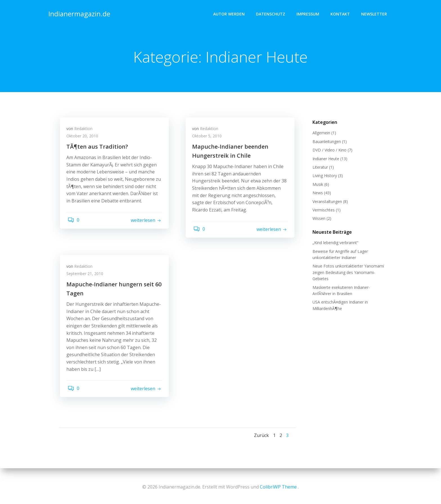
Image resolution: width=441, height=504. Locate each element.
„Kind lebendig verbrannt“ (334, 243)
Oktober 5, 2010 (209, 139)
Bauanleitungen (326, 142)
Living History (324, 176)
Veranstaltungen (326, 202)
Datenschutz (272, 13)
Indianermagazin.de (78, 13)
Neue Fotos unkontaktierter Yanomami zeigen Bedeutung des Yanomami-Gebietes (347, 273)
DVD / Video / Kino (328, 150)
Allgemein (320, 134)
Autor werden (230, 13)
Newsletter (375, 13)
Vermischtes (322, 210)
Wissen (318, 219)
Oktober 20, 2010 (84, 139)
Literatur (319, 168)
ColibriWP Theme (278, 487)
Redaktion (85, 131)
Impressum (309, 13)
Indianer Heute (325, 159)
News (317, 193)
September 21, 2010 (87, 276)
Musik (317, 185)
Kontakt (341, 13)
